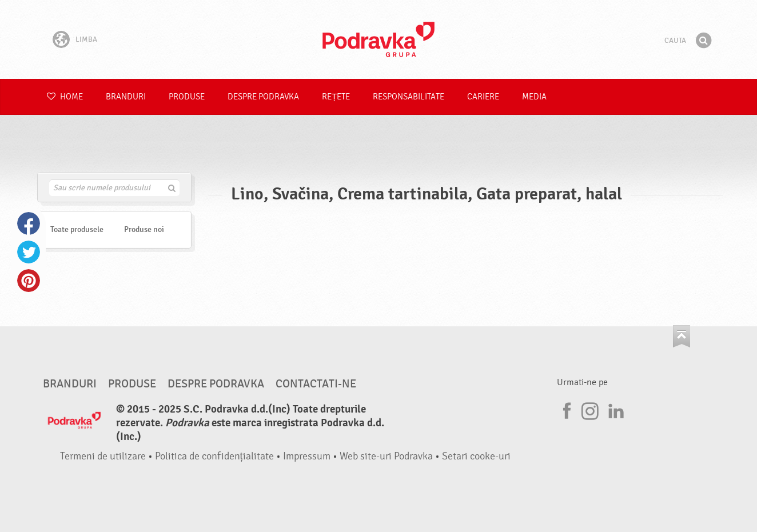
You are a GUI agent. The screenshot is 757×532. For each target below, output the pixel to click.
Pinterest (29, 281)
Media (534, 97)
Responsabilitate (409, 97)
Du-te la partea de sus (682, 336)
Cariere (483, 97)
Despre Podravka (263, 97)
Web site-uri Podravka (386, 456)
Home (65, 97)
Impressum (307, 456)
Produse (187, 97)
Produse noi (144, 229)
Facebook (29, 223)
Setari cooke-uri (476, 456)
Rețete (336, 97)
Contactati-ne (316, 384)
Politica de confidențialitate (214, 456)
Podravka (378, 39)
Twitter (29, 252)
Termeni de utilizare (103, 456)
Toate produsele (77, 229)
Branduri (126, 97)
